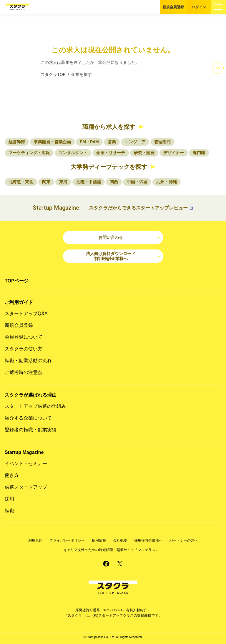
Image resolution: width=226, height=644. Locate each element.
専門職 (199, 153)
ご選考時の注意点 (24, 372)
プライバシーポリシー (67, 540)
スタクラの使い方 (24, 349)
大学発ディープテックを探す (109, 167)
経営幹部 (17, 142)
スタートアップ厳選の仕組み (35, 406)
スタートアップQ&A (26, 313)
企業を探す (82, 74)
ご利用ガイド (19, 302)
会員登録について (24, 337)
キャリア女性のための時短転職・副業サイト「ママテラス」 (111, 550)
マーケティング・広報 (29, 153)
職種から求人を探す (109, 127)
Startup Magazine (24, 452)
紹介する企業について (28, 418)
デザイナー (174, 153)
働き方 (12, 475)
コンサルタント (73, 153)
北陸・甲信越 (89, 182)
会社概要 (120, 540)
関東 (46, 182)
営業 (112, 142)
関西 (114, 182)
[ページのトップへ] (218, 68)
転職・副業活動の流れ (28, 361)
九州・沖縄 (167, 182)
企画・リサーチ (111, 153)
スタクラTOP (53, 74)
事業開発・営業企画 (52, 142)
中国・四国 (137, 182)
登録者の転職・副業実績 (31, 430)
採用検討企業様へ (148, 540)
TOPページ (17, 281)
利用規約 (35, 540)
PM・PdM (89, 142)
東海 (63, 182)
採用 (9, 499)
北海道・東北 (21, 182)
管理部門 (162, 142)
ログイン (199, 7)
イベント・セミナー (26, 464)
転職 (9, 511)
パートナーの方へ (184, 540)
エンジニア (135, 142)
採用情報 (99, 540)
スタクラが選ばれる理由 (31, 395)
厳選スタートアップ (26, 487)
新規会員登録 (173, 7)
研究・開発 (144, 153)
